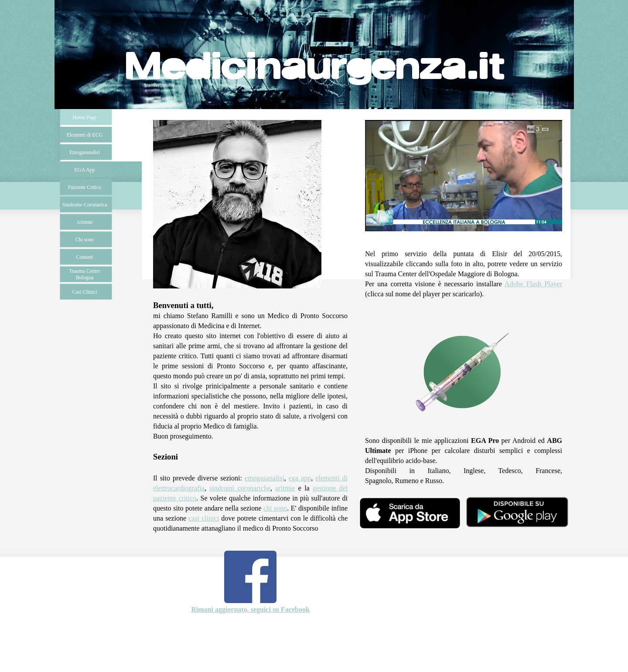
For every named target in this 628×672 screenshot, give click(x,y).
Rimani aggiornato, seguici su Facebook (250, 609)
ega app (300, 478)
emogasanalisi (265, 478)
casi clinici (204, 518)
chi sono (275, 508)
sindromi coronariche (240, 488)
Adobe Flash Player (533, 284)
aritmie (285, 488)
